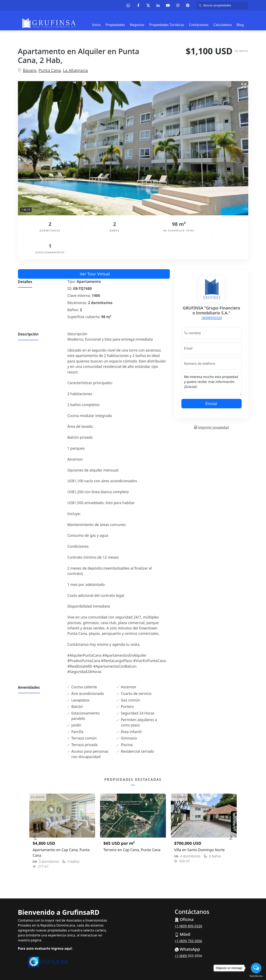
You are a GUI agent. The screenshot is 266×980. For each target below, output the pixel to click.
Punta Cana (50, 70)
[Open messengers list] (256, 968)
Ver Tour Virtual (95, 252)
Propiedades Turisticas (167, 25)
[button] (35, 815)
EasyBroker (142, 968)
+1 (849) (181, 934)
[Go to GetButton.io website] (256, 976)
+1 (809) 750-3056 (189, 919)
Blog (240, 25)
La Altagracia (75, 70)
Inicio (96, 25)
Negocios (137, 25)
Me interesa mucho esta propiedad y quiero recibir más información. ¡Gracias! (212, 362)
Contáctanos (199, 25)
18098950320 (211, 296)
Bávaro (30, 70)
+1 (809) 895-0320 (189, 904)
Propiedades (115, 25)
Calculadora (223, 25)
